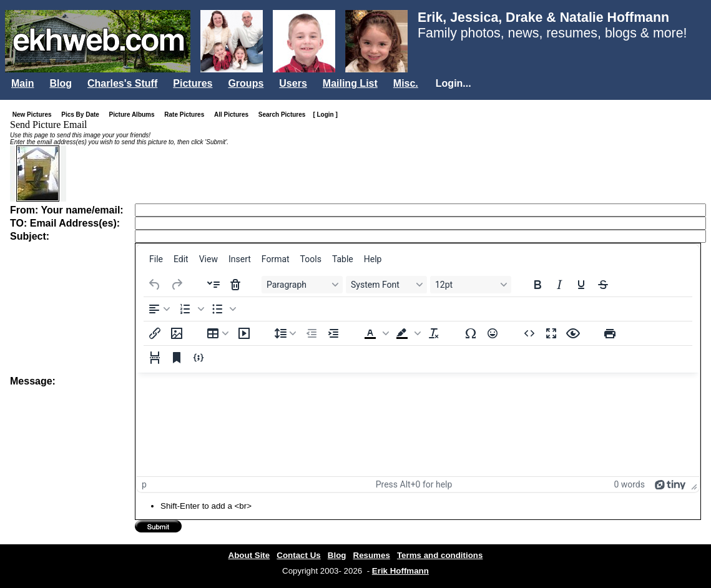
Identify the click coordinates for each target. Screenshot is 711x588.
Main (22, 83)
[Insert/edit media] (244, 333)
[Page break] (155, 358)
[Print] (610, 333)
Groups (246, 83)
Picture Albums (135, 115)
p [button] (144, 484)
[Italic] (559, 285)
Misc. (406, 83)
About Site (249, 555)
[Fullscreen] (551, 333)
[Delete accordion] (235, 285)
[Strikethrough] (603, 285)
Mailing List (350, 83)
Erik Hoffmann (400, 571)
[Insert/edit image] (177, 333)
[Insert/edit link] (155, 333)
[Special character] (471, 333)
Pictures (193, 83)
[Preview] (573, 333)
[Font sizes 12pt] (471, 285)
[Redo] (177, 285)
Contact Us (298, 555)
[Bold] (537, 285)
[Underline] (581, 285)
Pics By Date (83, 115)
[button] (190, 309)
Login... (454, 83)
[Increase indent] (333, 333)
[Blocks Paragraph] (302, 285)
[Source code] (529, 333)
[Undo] (155, 285)
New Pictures (35, 115)
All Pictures (234, 115)
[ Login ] (325, 115)
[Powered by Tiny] (670, 484)
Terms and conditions (440, 555)
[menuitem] (156, 259)
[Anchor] (177, 358)
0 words (629, 484)
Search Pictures (285, 115)
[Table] (218, 333)
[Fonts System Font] (386, 285)
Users (293, 83)
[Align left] (159, 309)
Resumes (372, 555)
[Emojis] (493, 333)
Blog (61, 83)
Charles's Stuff (122, 83)
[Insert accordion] (213, 285)
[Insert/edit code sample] (199, 358)
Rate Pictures (187, 115)
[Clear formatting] (434, 333)
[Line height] (285, 333)
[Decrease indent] (311, 333)
